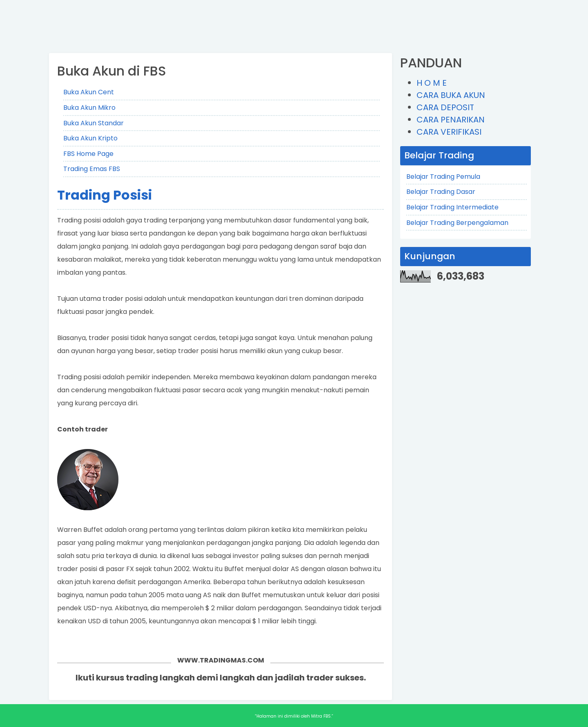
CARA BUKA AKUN (451, 95)
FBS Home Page (88, 154)
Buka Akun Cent (89, 92)
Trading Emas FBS (92, 169)
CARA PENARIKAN (451, 120)
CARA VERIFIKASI (449, 132)
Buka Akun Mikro (89, 108)
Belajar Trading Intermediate (452, 207)
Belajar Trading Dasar (441, 192)
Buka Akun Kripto (90, 138)
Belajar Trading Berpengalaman (457, 223)
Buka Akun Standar (94, 123)
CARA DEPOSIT (445, 107)
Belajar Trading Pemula (443, 177)
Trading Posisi (105, 195)
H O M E (432, 83)
